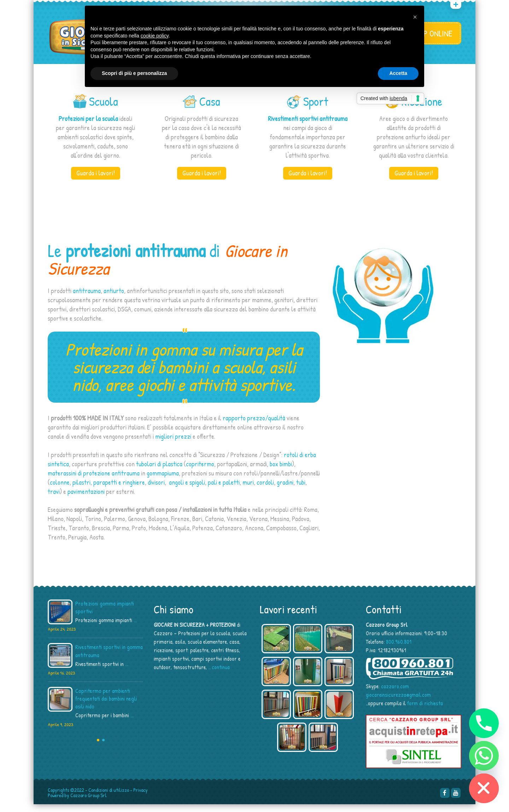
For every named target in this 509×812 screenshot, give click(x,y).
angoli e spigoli (187, 490)
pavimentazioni (86, 499)
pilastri (81, 490)
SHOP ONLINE (432, 33)
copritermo (200, 471)
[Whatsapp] (484, 756)
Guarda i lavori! (96, 181)
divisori (156, 490)
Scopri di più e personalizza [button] (134, 73)
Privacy (141, 798)
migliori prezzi (173, 444)
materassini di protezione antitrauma (94, 480)
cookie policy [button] (155, 36)
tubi (301, 490)
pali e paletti (224, 490)
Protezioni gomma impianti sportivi (105, 615)
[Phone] (484, 723)
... (135, 628)
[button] (415, 17)
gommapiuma (163, 480)
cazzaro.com (395, 694)
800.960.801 (399, 649)
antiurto (114, 298)
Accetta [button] (398, 73)
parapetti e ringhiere (119, 490)
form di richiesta (425, 711)
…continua (219, 675)
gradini (285, 490)
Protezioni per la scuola (88, 126)
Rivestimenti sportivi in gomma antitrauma (109, 659)
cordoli (265, 490)
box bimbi (281, 471)
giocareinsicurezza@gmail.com (398, 702)
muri (248, 490)
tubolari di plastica (159, 471)
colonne (60, 490)
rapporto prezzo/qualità (254, 426)
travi (54, 499)
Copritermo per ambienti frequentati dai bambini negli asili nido (106, 706)
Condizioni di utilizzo (109, 798)
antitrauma (87, 298)
